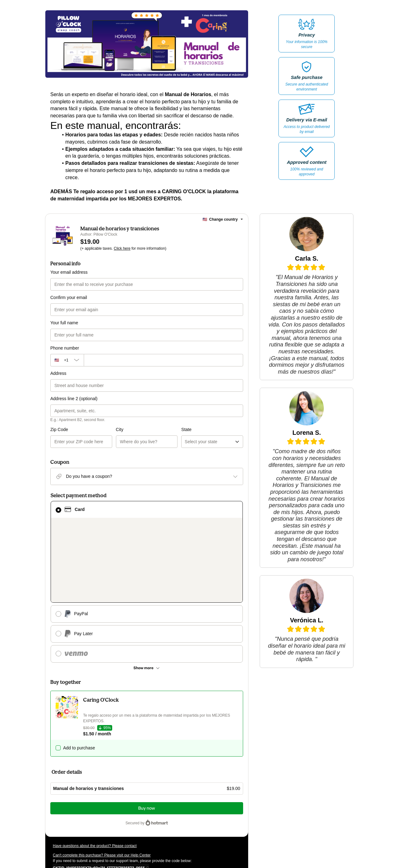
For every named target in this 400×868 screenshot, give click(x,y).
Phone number (65, 348)
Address (58, 373)
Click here (122, 248)
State (154, 429)
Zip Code (59, 429)
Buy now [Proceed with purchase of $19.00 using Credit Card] (147, 735)
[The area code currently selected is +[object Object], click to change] (67, 360)
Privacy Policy (65, 822)
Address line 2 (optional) (74, 399)
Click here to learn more (127, 805)
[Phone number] (163, 360)
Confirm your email (69, 297)
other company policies (104, 822)
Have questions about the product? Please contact (95, 772)
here (112, 833)
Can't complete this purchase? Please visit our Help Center (102, 782)
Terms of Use (219, 816)
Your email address (69, 272)
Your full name (64, 323)
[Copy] (99, 794)
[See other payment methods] (147, 595)
